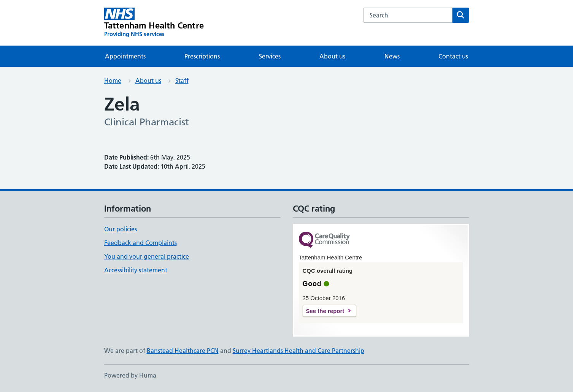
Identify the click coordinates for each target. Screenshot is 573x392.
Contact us (453, 56)
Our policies (121, 229)
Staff (182, 81)
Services (270, 56)
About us (332, 56)
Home (113, 81)
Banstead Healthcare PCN (183, 351)
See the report (325, 311)
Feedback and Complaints (140, 243)
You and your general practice (147, 256)
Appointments (125, 56)
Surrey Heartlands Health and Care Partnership (298, 351)
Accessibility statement (136, 270)
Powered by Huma (130, 375)
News (392, 56)
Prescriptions (202, 56)
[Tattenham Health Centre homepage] (154, 23)
